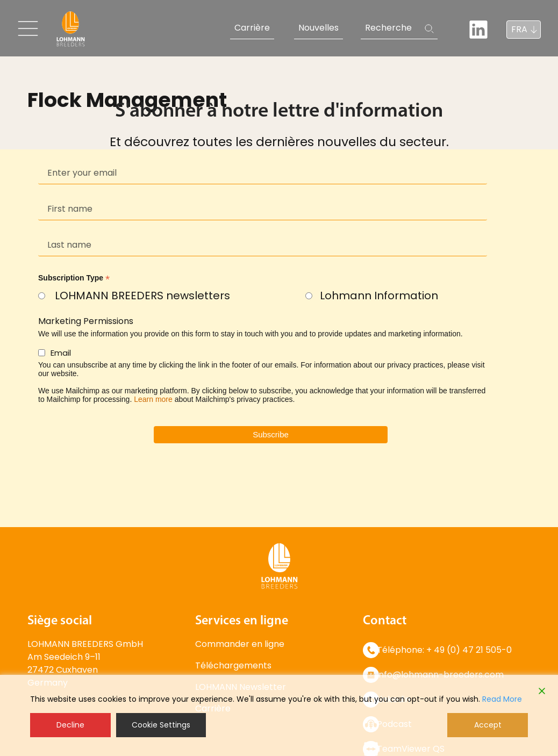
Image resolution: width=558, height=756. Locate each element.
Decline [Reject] (70, 725)
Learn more (153, 399)
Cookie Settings (161, 725)
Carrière (252, 28)
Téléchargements (233, 665)
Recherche (388, 28)
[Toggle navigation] (28, 28)
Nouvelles (319, 28)
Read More (502, 699)
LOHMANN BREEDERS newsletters (142, 296)
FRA (519, 29)
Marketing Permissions (86, 321)
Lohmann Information (379, 296)
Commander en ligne (240, 644)
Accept (488, 725)
